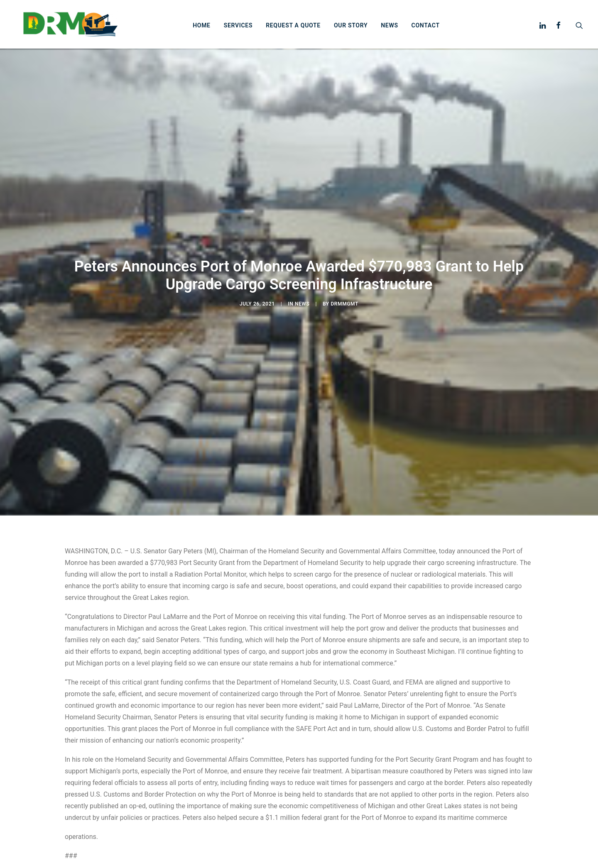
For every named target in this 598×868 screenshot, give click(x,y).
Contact (434, 29)
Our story (359, 29)
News (398, 29)
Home (210, 29)
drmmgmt (344, 305)
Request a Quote (301, 29)
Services (247, 29)
